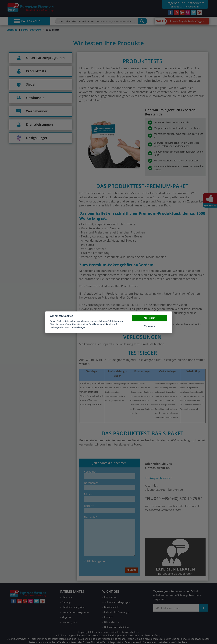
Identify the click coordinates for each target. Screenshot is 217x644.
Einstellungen (79, 327)
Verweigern (150, 326)
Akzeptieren (149, 318)
